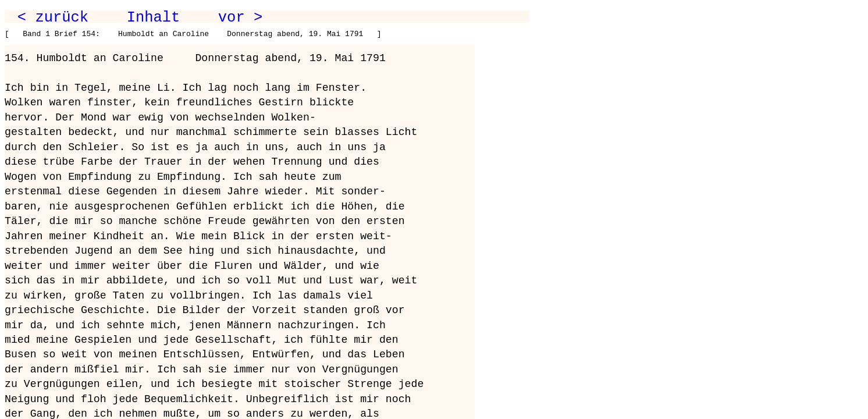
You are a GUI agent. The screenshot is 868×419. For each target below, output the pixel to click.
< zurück (53, 17)
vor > (240, 17)
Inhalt (154, 17)
